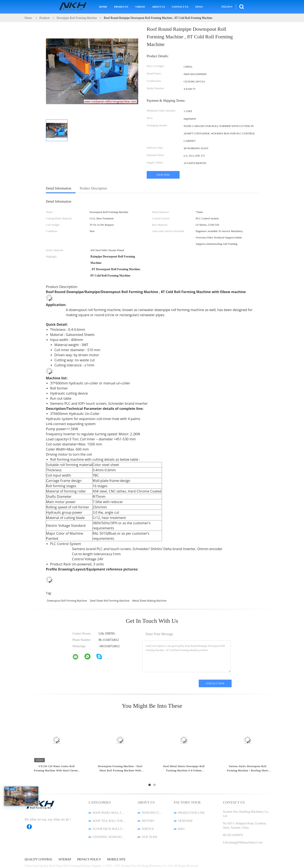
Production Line (191, 813)
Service (148, 829)
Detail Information (59, 188)
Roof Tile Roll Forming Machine (110, 821)
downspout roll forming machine (67, 601)
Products (121, 7)
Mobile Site (116, 860)
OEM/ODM (185, 821)
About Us (158, 7)
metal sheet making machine (149, 601)
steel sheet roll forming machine (110, 601)
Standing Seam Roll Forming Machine (110, 837)
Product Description (93, 188)
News (199, 7)
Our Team (149, 837)
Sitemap (65, 860)
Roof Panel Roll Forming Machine (110, 813)
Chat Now (163, 175)
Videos (140, 7)
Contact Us (180, 7)
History (148, 821)
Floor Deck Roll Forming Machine (110, 829)
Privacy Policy (89, 860)
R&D (181, 829)
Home (103, 7)
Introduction (152, 813)
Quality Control (39, 860)
